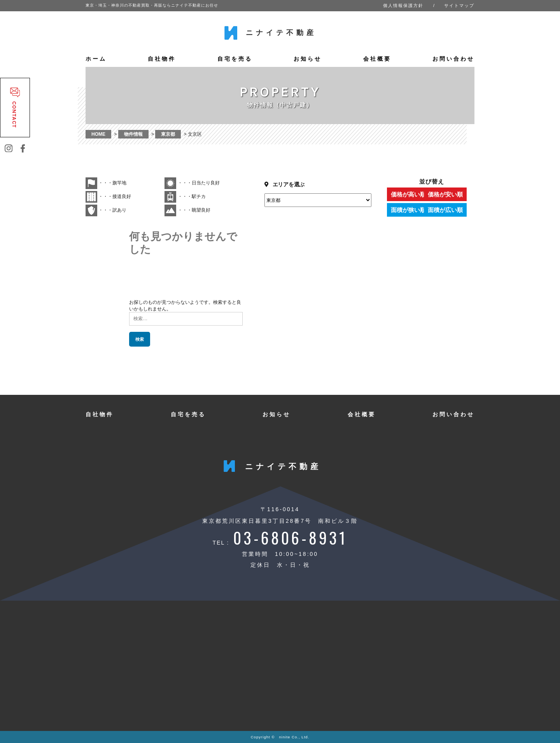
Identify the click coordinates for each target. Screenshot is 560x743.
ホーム (96, 59)
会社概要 (377, 59)
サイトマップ (459, 5)
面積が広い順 (453, 210)
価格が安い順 (453, 194)
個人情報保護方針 (403, 5)
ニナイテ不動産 (281, 33)
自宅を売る (235, 59)
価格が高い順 (408, 194)
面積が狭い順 (408, 210)
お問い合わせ (453, 59)
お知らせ (308, 59)
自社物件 (162, 59)
